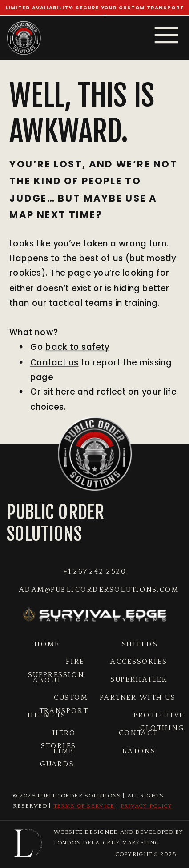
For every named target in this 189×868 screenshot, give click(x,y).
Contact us (54, 363)
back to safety (77, 347)
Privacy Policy (147, 807)
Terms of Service (84, 807)
